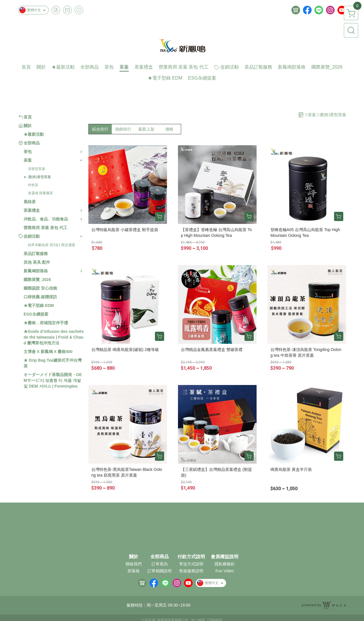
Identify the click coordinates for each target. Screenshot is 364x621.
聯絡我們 (134, 564)
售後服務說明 (191, 571)
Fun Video (225, 571)
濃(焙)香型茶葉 (39, 177)
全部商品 (160, 557)
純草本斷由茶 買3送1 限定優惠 (52, 245)
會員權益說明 (225, 557)
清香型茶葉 (37, 169)
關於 (134, 557)
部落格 (134, 571)
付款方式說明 (191, 557)
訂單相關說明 (160, 571)
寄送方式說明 (191, 564)
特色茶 (33, 185)
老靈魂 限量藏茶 (40, 193)
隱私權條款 (225, 564)
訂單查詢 (160, 564)
